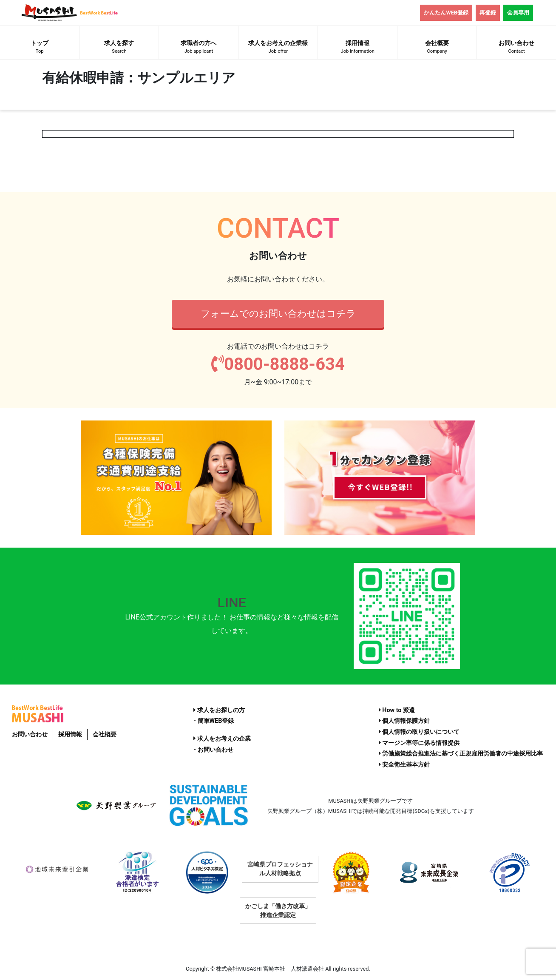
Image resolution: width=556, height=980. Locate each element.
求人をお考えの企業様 (278, 48)
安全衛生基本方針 (404, 765)
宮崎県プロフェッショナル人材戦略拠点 (280, 869)
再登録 (488, 13)
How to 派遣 (397, 710)
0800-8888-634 (278, 364)
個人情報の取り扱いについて (419, 732)
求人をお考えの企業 (222, 739)
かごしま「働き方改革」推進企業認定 (278, 910)
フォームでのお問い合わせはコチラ (278, 313)
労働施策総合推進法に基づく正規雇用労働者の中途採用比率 (461, 754)
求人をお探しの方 (219, 710)
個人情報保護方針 (404, 721)
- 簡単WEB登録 (214, 721)
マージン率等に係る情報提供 (419, 743)
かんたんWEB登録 (446, 13)
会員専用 (518, 13)
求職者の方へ (199, 48)
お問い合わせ (30, 734)
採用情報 (357, 48)
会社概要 (437, 48)
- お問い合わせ (213, 750)
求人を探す (119, 48)
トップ (40, 48)
